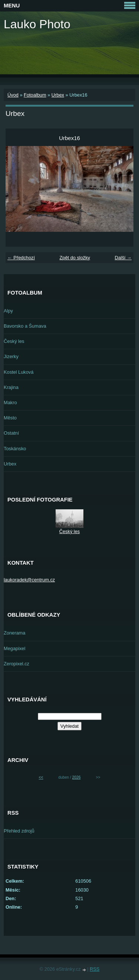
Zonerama (14, 633)
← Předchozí (21, 258)
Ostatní (11, 433)
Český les (14, 341)
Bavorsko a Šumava (25, 326)
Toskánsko (15, 449)
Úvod (13, 95)
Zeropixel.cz (16, 664)
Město (10, 418)
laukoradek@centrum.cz (29, 580)
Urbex (58, 95)
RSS (95, 969)
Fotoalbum (35, 95)
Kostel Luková (19, 372)
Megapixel (14, 648)
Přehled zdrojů (19, 831)
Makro (10, 403)
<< (41, 777)
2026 (77, 777)
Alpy (8, 311)
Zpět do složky (75, 258)
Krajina (11, 387)
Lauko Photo (37, 24)
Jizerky (11, 356)
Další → (123, 258)
